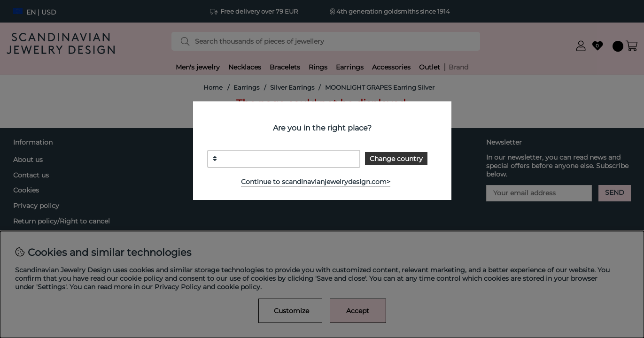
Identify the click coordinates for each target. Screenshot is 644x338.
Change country (396, 159)
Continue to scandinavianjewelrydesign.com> (316, 182)
